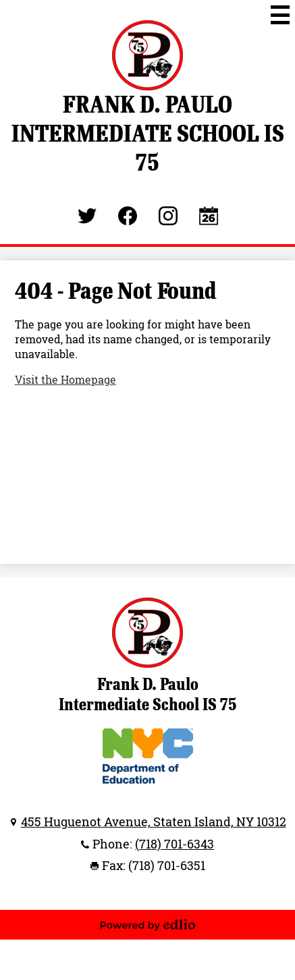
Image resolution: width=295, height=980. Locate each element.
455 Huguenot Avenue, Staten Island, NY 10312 (154, 822)
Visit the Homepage (65, 380)
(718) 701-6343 (175, 844)
